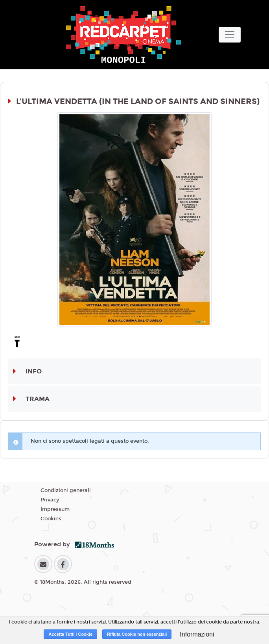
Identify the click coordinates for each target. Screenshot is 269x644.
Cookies (51, 519)
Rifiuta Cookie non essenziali (137, 634)
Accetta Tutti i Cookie (70, 634)
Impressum (55, 509)
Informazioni (197, 634)
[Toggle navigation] (230, 35)
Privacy (50, 500)
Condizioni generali (66, 490)
